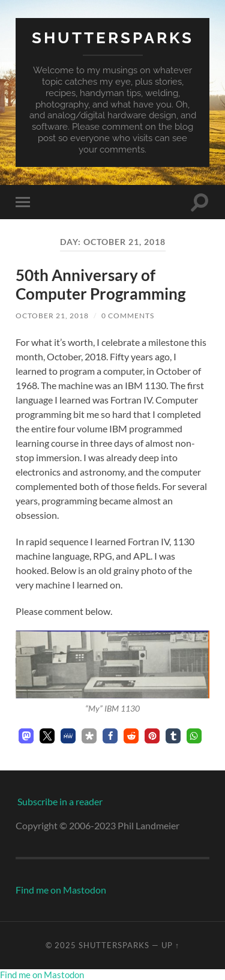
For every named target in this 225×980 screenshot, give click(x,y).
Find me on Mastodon (61, 890)
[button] (26, 736)
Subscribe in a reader (60, 801)
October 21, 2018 (52, 316)
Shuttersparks (113, 38)
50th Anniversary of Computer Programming (100, 285)
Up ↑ (170, 945)
